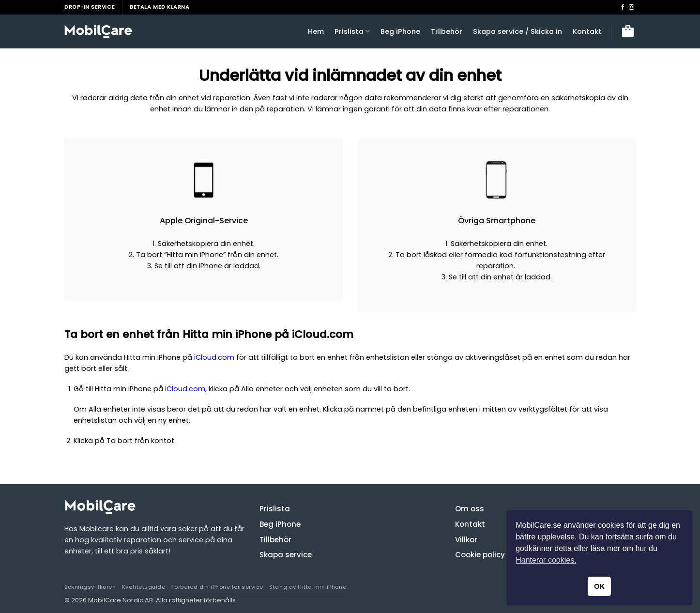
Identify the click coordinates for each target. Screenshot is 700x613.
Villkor (466, 539)
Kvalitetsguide (144, 587)
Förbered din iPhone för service (217, 587)
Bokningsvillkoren (90, 587)
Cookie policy (480, 555)
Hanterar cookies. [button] (546, 560)
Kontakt (587, 31)
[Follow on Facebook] (623, 7)
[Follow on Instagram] (632, 7)
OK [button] (599, 586)
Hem (316, 31)
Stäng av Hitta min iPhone (308, 587)
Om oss (470, 509)
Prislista (352, 31)
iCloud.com (214, 357)
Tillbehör (447, 31)
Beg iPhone (400, 31)
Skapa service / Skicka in (517, 31)
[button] (628, 31)
